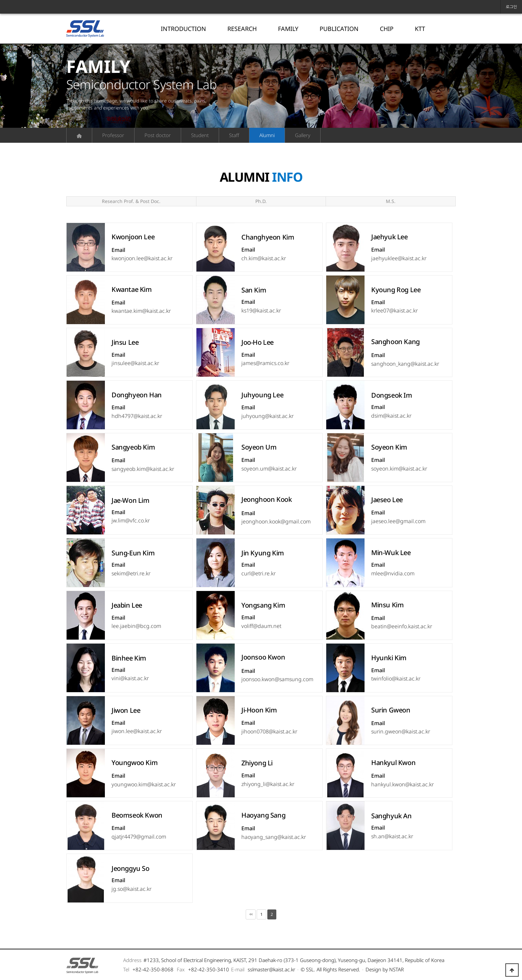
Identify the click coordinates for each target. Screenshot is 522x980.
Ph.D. (261, 201)
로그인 (511, 7)
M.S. (391, 201)
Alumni (267, 135)
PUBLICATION (339, 29)
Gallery (303, 135)
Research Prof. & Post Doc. (131, 201)
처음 (251, 914)
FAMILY (288, 29)
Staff (234, 135)
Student (200, 135)
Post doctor (158, 135)
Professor (113, 135)
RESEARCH (242, 29)
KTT (420, 29)
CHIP (387, 29)
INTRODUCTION (183, 29)
